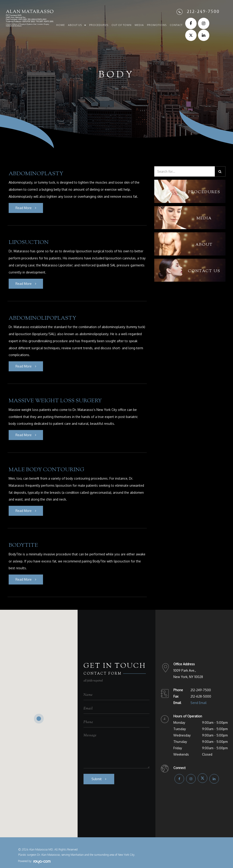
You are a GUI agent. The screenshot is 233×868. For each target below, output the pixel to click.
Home (61, 25)
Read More (24, 207)
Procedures (99, 25)
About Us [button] (77, 25)
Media (139, 25)
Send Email (199, 697)
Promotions (157, 25)
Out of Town (122, 25)
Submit (97, 773)
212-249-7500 (203, 11)
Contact (176, 25)
